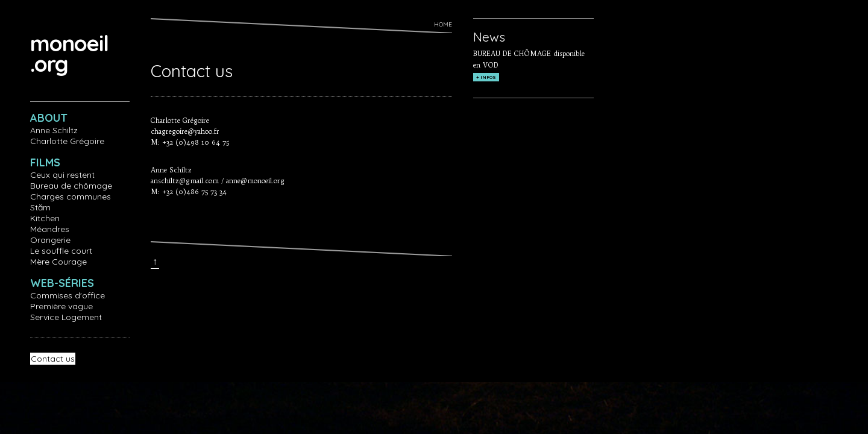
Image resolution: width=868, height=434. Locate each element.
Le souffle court (61, 251)
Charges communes (71, 197)
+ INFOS (486, 77)
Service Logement (66, 317)
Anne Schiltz (54, 130)
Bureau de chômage (71, 186)
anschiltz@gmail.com (185, 181)
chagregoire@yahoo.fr (185, 131)
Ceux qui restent (62, 175)
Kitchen (45, 218)
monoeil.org (69, 53)
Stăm (40, 207)
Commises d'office (68, 295)
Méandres (50, 229)
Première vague (61, 306)
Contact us (53, 359)
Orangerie (50, 240)
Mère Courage (58, 262)
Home (443, 24)
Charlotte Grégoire (67, 141)
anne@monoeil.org (255, 181)
